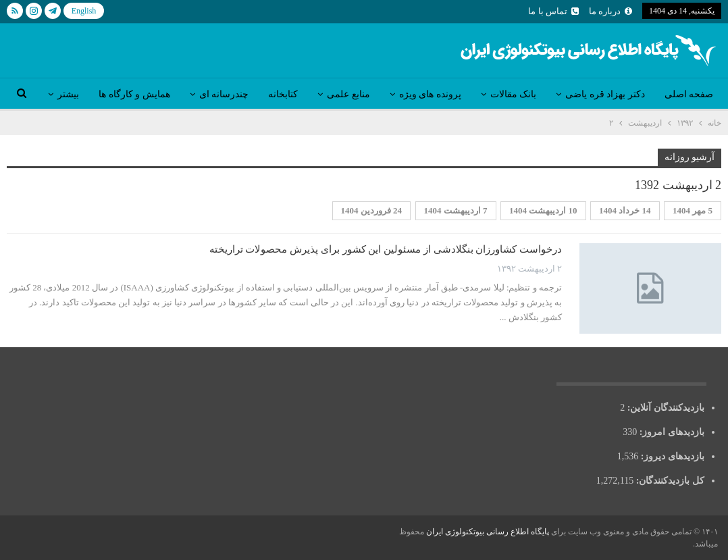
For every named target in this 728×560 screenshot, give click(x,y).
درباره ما (610, 11)
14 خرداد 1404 (625, 210)
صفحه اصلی (689, 94)
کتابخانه (283, 94)
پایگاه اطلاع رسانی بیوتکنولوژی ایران (488, 532)
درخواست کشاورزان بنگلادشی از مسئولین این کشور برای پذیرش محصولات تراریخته (386, 249)
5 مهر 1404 (693, 210)
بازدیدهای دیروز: (671, 456)
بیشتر (68, 94)
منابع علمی (348, 94)
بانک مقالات (514, 94)
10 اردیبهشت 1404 (543, 210)
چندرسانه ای (224, 94)
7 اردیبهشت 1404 (456, 210)
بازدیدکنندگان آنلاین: (665, 408)
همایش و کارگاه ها (134, 94)
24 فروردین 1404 (372, 210)
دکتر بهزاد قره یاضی (605, 94)
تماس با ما (553, 11)
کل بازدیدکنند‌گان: (669, 481)
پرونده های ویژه (430, 94)
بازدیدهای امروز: (671, 432)
